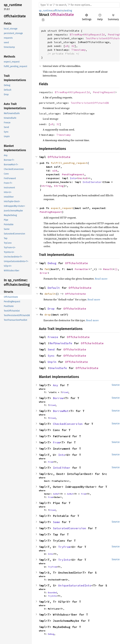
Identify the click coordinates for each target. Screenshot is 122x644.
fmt (47, 269)
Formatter (82, 269)
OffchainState (59, 157)
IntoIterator (92, 182)
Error (44, 273)
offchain (58, 11)
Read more (101, 279)
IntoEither (62, 468)
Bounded (52, 593)
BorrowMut (61, 411)
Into (73, 178)
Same (56, 522)
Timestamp (78, 50)
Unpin (52, 362)
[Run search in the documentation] (79, 5)
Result (108, 269)
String (46, 186)
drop (48, 315)
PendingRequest (104, 92)
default (50, 294)
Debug (52, 263)
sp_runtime (46, 11)
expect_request (62, 208)
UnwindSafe (58, 368)
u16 (55, 171)
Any (56, 385)
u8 (67, 46)
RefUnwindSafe (61, 343)
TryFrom (64, 547)
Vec (80, 178)
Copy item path (43, 20)
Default (54, 288)
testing (68, 11)
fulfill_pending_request (69, 163)
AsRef (56, 494)
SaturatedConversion (69, 528)
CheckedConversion (68, 424)
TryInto (64, 560)
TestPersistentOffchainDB (90, 103)
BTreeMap (76, 34)
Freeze (53, 337)
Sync (51, 356)
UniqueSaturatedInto (75, 585)
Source (116, 385)
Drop (51, 309)
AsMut (70, 494)
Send (51, 349)
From (56, 442)
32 (73, 46)
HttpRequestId (94, 34)
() (116, 269)
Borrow (58, 398)
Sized (65, 392)
